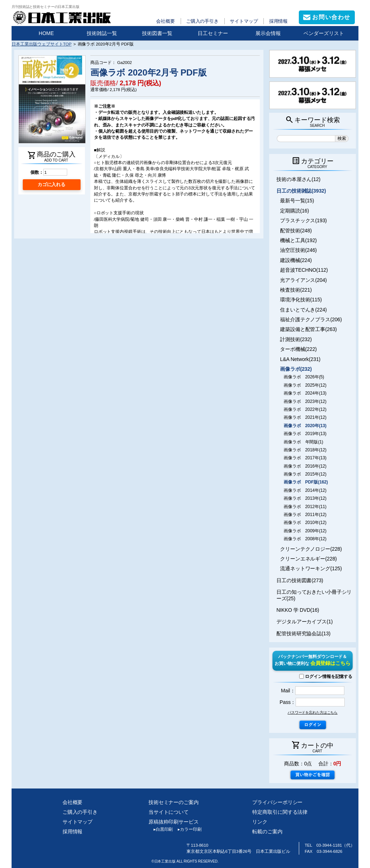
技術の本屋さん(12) (298, 179)
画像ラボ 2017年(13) (305, 458)
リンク (260, 822)
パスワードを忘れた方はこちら (313, 712)
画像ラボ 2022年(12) (305, 409)
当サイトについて (169, 812)
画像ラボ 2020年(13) (305, 426)
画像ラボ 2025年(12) (305, 385)
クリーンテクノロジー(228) (311, 549)
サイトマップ (244, 21)
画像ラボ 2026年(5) (304, 377)
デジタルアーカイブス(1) (305, 622)
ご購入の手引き (202, 21)
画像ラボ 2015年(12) (305, 474)
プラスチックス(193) (303, 220)
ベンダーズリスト (324, 33)
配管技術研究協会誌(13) (303, 633)
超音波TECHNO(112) (304, 270)
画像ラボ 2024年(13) (305, 393)
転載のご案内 (267, 832)
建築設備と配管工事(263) (308, 329)
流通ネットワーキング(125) (311, 568)
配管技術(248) (296, 231)
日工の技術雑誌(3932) (301, 191)
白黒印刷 (161, 829)
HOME (46, 33)
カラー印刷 (187, 829)
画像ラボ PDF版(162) (306, 482)
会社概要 (165, 21)
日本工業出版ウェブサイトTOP (42, 44)
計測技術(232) (296, 339)
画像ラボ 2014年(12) (305, 490)
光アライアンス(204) (303, 280)
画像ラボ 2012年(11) (305, 507)
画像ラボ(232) (296, 369)
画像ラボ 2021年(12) (305, 417)
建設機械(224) (296, 260)
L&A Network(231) (300, 359)
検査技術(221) (296, 290)
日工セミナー (213, 33)
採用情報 (279, 21)
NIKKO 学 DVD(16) (298, 610)
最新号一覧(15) (297, 201)
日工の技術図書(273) (300, 580)
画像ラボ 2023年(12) (305, 401)
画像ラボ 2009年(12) (305, 531)
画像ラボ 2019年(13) (305, 434)
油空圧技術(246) (298, 250)
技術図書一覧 (157, 33)
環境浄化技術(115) (301, 300)
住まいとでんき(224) (303, 310)
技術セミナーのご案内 (174, 802)
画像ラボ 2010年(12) (305, 523)
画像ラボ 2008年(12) (305, 539)
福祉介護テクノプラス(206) (311, 319)
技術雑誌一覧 (102, 33)
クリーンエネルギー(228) (308, 559)
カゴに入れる (51, 184)
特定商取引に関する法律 (280, 812)
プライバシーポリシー (277, 802)
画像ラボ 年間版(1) (303, 442)
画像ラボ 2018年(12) (305, 450)
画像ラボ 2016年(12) (305, 466)
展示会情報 (268, 33)
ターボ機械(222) (298, 349)
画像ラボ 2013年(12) (305, 498)
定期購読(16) (294, 211)
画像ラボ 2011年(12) (305, 515)
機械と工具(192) (298, 240)
